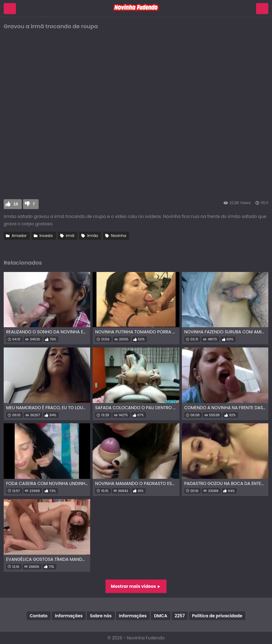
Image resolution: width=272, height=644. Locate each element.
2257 (180, 616)
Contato (39, 616)
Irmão (93, 236)
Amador (19, 236)
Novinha (119, 236)
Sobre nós (101, 616)
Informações (69, 616)
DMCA (161, 616)
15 (16, 204)
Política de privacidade (217, 616)
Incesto (46, 236)
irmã (70, 236)
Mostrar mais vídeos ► (136, 586)
